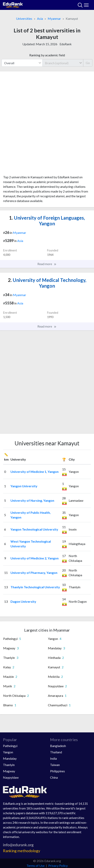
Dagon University (23, 601)
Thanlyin (9, 765)
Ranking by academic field (47, 55)
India (53, 758)
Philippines (57, 771)
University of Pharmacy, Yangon (34, 573)
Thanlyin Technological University (35, 587)
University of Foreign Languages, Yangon (47, 221)
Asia (40, 18)
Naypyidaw (11, 777)
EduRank (66, 44)
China (54, 777)
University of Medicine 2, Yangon (35, 558)
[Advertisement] (47, 125)
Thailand (56, 752)
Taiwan (55, 765)
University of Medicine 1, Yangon (35, 472)
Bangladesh (58, 746)
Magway (9, 771)
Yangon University (24, 486)
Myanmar (54, 18)
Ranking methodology (22, 851)
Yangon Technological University (34, 529)
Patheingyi (10, 746)
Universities (24, 18)
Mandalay (10, 758)
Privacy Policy (58, 866)
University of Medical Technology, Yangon (47, 283)
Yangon (8, 752)
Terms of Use (36, 866)
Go (88, 63)
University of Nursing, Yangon (32, 500)
